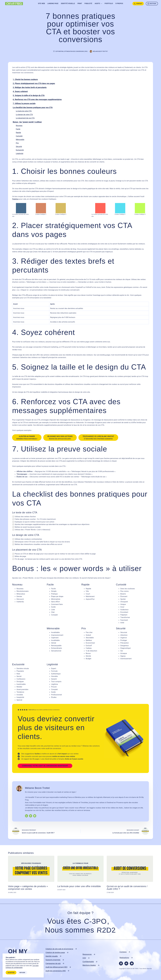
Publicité (88, 3)
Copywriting (59, 51)
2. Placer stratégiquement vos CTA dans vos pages (34, 83)
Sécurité (19, 147)
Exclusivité (20, 150)
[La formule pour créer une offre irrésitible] (80, 869)
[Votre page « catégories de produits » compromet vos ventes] (31, 869)
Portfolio (109, 3)
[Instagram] (132, 963)
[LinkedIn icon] (26, 816)
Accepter (11, 973)
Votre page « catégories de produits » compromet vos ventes (28, 888)
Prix (17, 143)
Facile (18, 129)
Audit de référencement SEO (57, 967)
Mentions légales (89, 965)
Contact (138, 4)
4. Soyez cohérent (20, 91)
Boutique (152, 4)
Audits (99, 4)
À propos (119, 3)
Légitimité (20, 154)
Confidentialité (88, 962)
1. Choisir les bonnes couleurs (25, 79)
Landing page (53, 3)
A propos (123, 952)
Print (80, 3)
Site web (41, 3)
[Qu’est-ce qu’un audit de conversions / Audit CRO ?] (130, 869)
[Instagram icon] (35, 816)
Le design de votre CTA (24, 115)
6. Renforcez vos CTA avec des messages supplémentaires (37, 99)
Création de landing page (55, 952)
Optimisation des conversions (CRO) (76, 51)
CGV (84, 958)
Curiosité (19, 136)
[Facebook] (126, 963)
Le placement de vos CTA (25, 118)
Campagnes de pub (53, 963)
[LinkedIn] (121, 963)
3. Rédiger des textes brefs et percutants (30, 87)
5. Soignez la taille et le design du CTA (29, 95)
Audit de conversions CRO (56, 971)
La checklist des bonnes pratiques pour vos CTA (33, 107)
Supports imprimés (53, 960)
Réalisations (124, 958)
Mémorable (20, 140)
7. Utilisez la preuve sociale (24, 103)
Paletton (15, 199)
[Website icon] (31, 816)
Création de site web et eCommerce (59, 949)
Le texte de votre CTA (24, 111)
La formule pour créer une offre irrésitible (79, 886)
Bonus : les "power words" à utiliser (27, 122)
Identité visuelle (68, 3)
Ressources (87, 954)
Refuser (22, 973)
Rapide (18, 133)
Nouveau (19, 126)
